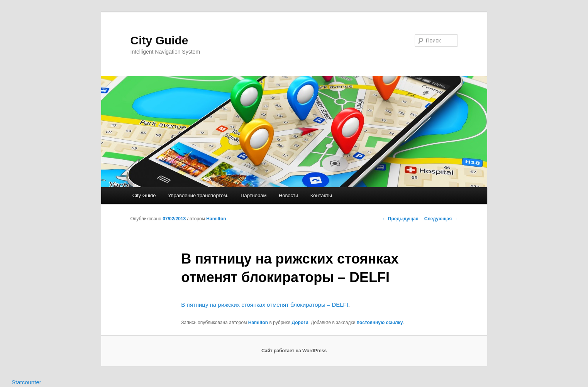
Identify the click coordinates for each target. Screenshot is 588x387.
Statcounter (26, 382)
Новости (288, 195)
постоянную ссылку (380, 323)
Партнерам (253, 195)
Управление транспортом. (198, 195)
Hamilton (216, 219)
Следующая (441, 219)
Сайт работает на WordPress (294, 351)
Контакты (321, 195)
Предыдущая (400, 219)
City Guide (159, 40)
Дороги (300, 323)
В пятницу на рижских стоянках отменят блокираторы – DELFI (265, 305)
